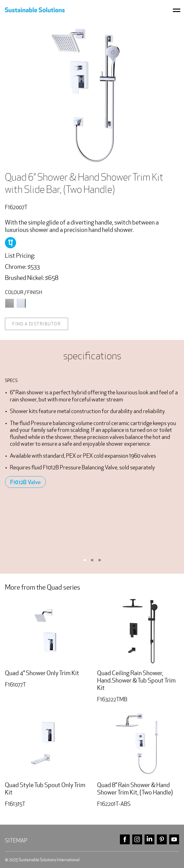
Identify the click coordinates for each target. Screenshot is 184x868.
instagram (137, 840)
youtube (174, 840)
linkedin (149, 840)
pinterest (162, 840)
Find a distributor (37, 324)
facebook (125, 840)
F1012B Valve (25, 482)
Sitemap (16, 840)
